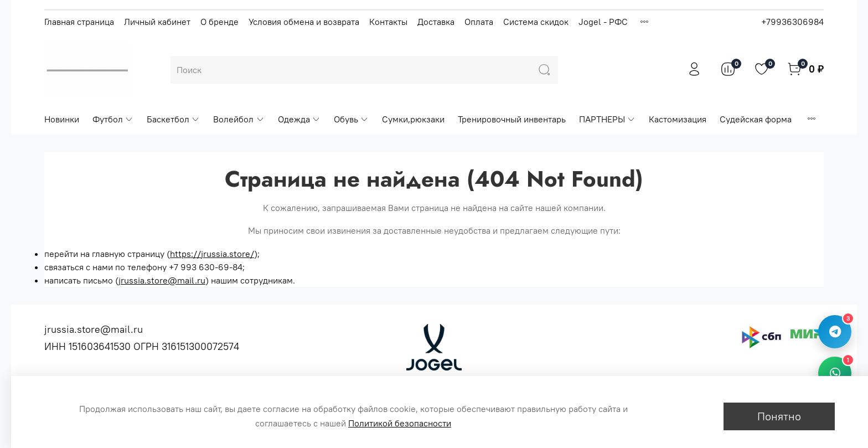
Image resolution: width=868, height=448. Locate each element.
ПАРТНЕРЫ (607, 119)
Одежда (299, 119)
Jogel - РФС (603, 22)
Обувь (351, 119)
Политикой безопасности (400, 423)
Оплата (479, 22)
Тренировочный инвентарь (512, 119)
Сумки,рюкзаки (413, 119)
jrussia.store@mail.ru (162, 280)
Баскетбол (173, 119)
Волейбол (239, 119)
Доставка (436, 22)
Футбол (113, 119)
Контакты (388, 22)
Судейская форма (756, 119)
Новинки (62, 119)
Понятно (779, 416)
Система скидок (536, 22)
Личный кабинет (157, 22)
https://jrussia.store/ (212, 254)
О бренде (219, 22)
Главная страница (79, 22)
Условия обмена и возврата (304, 22)
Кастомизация (678, 119)
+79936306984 (792, 22)
